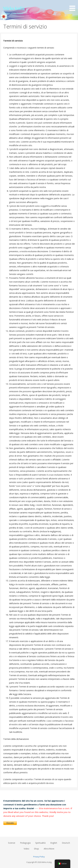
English (54, 843)
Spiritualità (40, 843)
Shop (36, 849)
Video (26, 849)
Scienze (12, 843)
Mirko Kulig (14, 8)
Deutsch (66, 843)
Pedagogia (25, 843)
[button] (73, 6)
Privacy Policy (39, 857)
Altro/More (49, 849)
